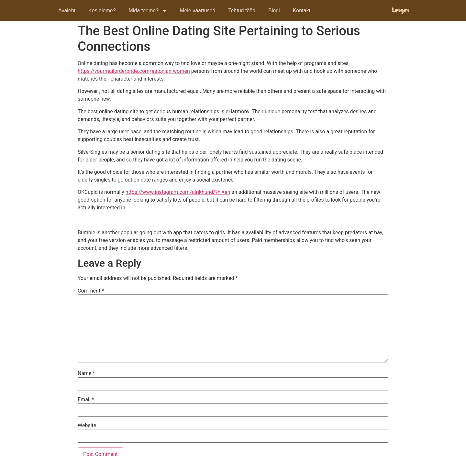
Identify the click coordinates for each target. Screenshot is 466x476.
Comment (91, 291)
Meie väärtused (198, 11)
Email (86, 400)
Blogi (274, 11)
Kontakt (302, 11)
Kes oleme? (102, 11)
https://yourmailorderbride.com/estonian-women (134, 71)
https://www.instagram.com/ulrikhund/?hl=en (178, 192)
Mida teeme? (148, 11)
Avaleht (67, 11)
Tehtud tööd (242, 11)
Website (87, 426)
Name (86, 373)
